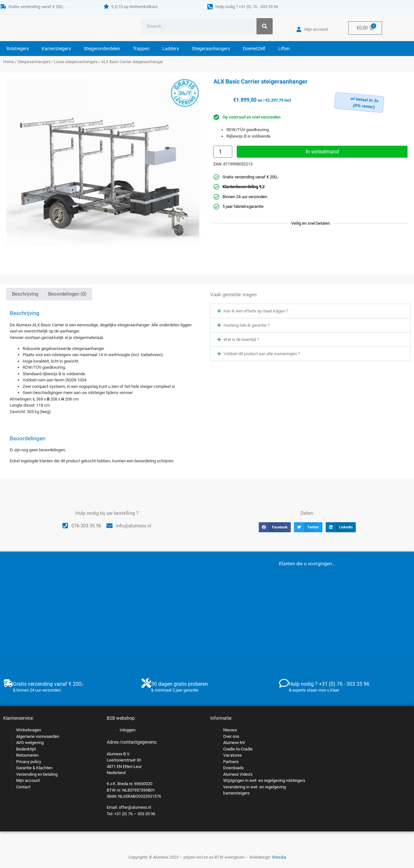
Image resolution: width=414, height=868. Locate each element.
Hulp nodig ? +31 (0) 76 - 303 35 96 (247, 7)
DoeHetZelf (254, 49)
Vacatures (233, 755)
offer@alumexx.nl (135, 807)
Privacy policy (29, 762)
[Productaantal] (223, 152)
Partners (231, 762)
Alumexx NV (234, 743)
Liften (284, 49)
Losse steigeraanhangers (76, 62)
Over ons (231, 736)
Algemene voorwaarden (38, 736)
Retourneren (27, 755)
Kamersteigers (56, 49)
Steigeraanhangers (211, 49)
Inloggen (128, 730)
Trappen (141, 49)
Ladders (171, 49)
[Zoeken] (265, 26)
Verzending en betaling (37, 774)
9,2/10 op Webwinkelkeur (135, 7)
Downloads (234, 768)
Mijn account (28, 780)
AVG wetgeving (30, 743)
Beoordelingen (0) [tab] (67, 294)
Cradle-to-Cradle (238, 749)
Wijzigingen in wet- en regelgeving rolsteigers (264, 780)
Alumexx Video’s (238, 774)
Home (9, 62)
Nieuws (230, 730)
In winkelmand (322, 152)
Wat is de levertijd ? (241, 339)
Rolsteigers (18, 49)
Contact (23, 787)
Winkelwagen (29, 730)
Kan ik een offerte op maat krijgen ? (256, 311)
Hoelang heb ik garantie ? (246, 325)
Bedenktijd (26, 749)
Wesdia (279, 857)
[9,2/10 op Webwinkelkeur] (106, 6)
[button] (310, 311)
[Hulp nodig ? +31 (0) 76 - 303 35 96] (210, 7)
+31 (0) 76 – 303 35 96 (135, 814)
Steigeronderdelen (102, 49)
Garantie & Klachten (34, 768)
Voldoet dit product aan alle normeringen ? (262, 354)
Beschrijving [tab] (25, 294)
